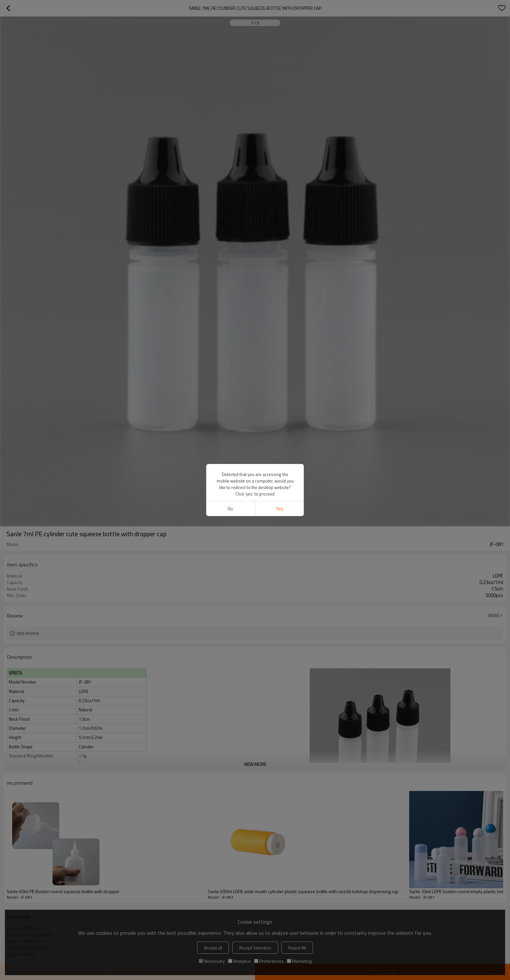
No (230, 275)
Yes (280, 275)
